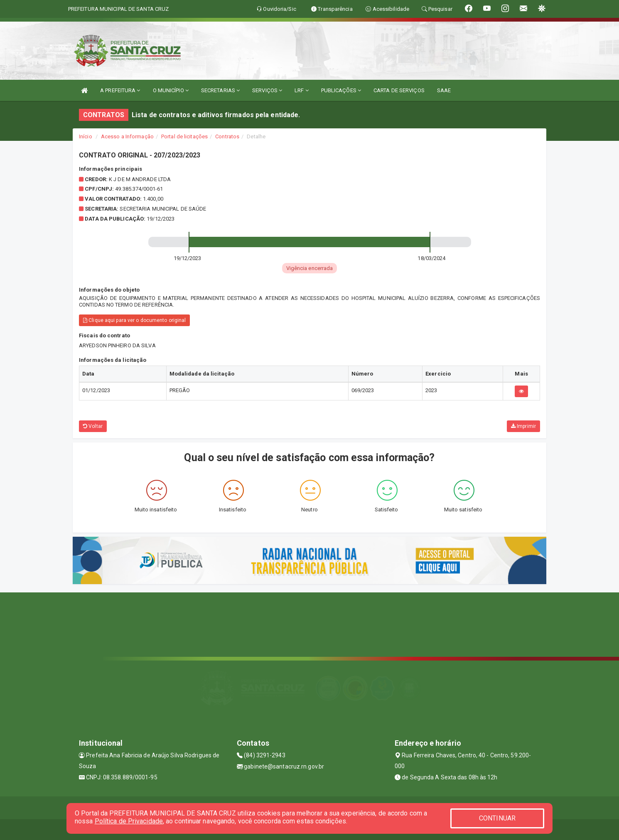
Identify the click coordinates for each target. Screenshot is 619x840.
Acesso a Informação (127, 136)
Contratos (227, 136)
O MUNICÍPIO (171, 90)
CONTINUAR (497, 818)
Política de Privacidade (129, 821)
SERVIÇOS (267, 90)
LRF (302, 90)
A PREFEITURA (120, 90)
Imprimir (523, 426)
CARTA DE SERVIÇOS (399, 90)
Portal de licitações (184, 136)
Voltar (93, 426)
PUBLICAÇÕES (341, 90)
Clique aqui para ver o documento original (134, 320)
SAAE (444, 90)
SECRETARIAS (220, 90)
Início (86, 136)
